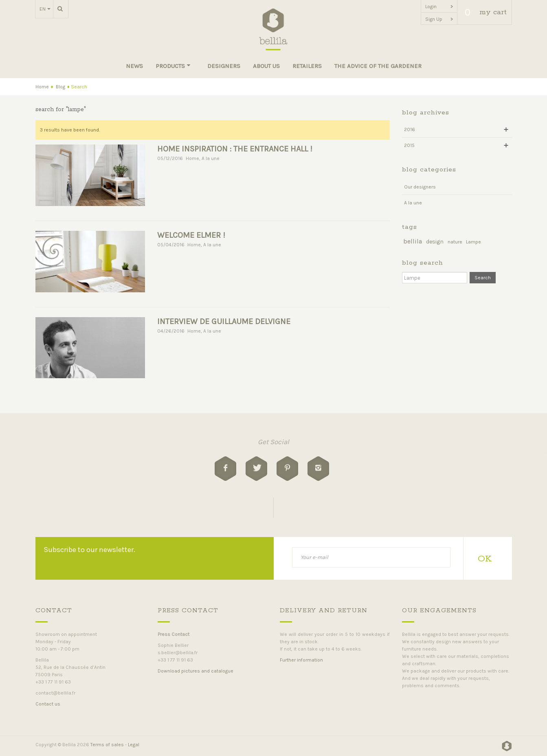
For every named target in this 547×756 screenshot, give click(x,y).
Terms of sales (107, 745)
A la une (211, 158)
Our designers (420, 187)
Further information (301, 660)
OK (485, 559)
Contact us (48, 704)
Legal (134, 745)
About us (266, 66)
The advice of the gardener (378, 66)
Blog (60, 87)
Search (483, 278)
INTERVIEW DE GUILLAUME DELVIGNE (224, 321)
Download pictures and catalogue (196, 671)
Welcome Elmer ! (191, 235)
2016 (410, 129)
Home (42, 87)
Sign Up (439, 19)
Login (439, 7)
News (134, 66)
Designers (224, 66)
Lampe (473, 242)
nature (455, 242)
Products (173, 66)
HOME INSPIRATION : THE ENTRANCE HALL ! (235, 149)
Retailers (307, 66)
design (435, 242)
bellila (413, 241)
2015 (409, 145)
